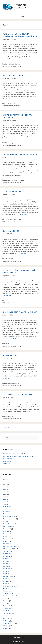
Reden (5, 589)
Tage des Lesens (9, 613)
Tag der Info (7, 611)
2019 (5, 492)
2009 (5, 479)
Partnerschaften (8, 576)
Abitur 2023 (7, 464)
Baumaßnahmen (8, 514)
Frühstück (6, 541)
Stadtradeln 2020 (10, 355)
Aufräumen (12, 344)
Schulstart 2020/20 (11, 231)
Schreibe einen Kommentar (13, 66)
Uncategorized (8, 618)
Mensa (5, 571)
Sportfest (6, 601)
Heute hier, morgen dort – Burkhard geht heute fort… (19, 456)
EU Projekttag (8, 459)
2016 (5, 489)
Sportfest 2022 (8, 461)
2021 (5, 497)
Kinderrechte (7, 554)
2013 (5, 487)
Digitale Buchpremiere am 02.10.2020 (20, 154)
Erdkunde (6, 531)
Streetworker (7, 608)
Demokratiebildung (9, 526)
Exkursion (6, 534)
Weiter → (8, 428)
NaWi (5, 574)
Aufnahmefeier (8, 507)
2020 (6, 64)
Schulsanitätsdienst (9, 596)
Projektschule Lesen (20, 180)
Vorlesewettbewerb (14, 64)
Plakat (5, 579)
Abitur (5, 504)
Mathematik (7, 569)
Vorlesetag (11, 103)
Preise (5, 584)
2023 (5, 502)
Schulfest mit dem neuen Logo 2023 (14, 454)
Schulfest (6, 591)
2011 (5, 484)
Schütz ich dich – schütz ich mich (17, 395)
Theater (6, 616)
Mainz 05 (6, 566)
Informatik (6, 544)
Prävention (7, 581)
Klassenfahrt (7, 556)
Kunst (5, 559)
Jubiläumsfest (8, 551)
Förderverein (7, 539)
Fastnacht (6, 536)
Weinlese (6, 628)
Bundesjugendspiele (10, 519)
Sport (10, 383)
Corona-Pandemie (9, 524)
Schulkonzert (7, 593)
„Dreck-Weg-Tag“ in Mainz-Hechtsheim (20, 312)
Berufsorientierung (9, 517)
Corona (10, 259)
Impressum (17, 638)
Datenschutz (25, 638)
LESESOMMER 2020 (12, 192)
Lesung (10, 143)
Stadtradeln (16, 383)
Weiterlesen (21, 59)
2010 (5, 482)
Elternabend (7, 529)
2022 (5, 499)
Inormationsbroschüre (10, 546)
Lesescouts (7, 561)
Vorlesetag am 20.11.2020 (14, 76)
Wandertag (7, 626)
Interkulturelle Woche (10, 549)
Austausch (6, 512)
